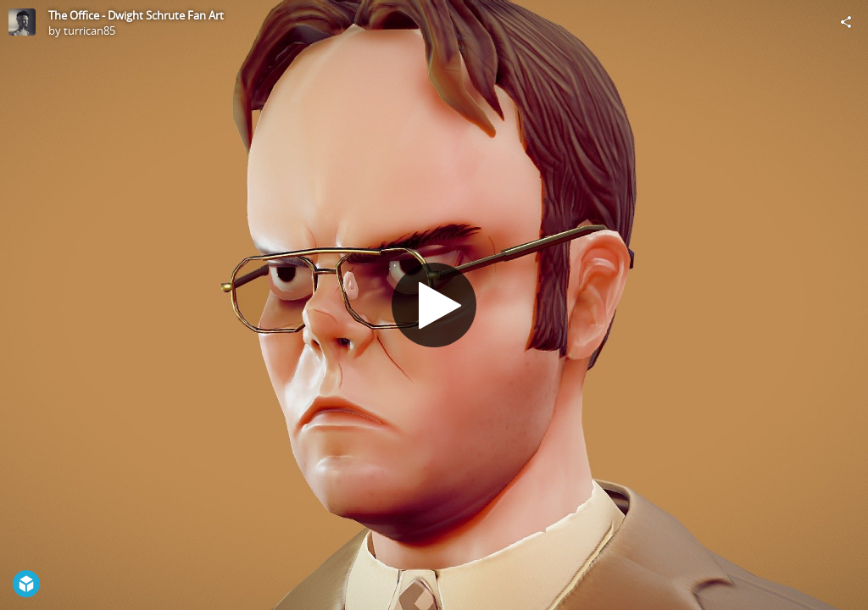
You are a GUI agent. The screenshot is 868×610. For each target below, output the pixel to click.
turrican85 (89, 30)
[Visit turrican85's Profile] (22, 22)
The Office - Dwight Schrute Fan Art (136, 15)
